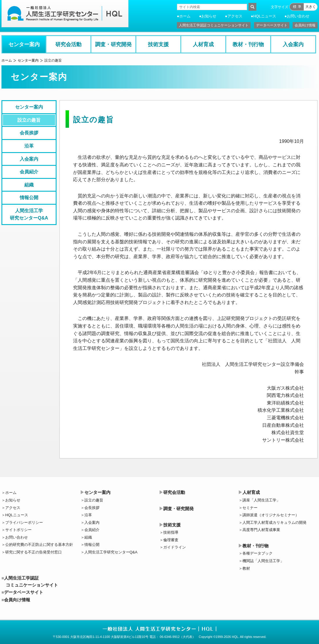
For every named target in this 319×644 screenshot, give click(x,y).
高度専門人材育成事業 (261, 530)
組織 (29, 185)
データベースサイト (272, 25)
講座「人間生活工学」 (261, 500)
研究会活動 (68, 44)
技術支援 (158, 44)
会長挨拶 (29, 133)
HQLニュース (265, 16)
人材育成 (203, 44)
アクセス (235, 16)
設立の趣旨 (29, 120)
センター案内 (24, 44)
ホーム (185, 16)
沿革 (29, 146)
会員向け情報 (305, 25)
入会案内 (293, 44)
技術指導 (171, 532)
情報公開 (29, 198)
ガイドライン (175, 547)
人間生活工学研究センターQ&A (29, 214)
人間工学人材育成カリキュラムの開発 (274, 522)
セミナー (250, 508)
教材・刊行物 (248, 44)
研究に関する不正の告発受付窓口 (33, 552)
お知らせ (209, 16)
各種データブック (258, 553)
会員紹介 (29, 172)
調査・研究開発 (113, 44)
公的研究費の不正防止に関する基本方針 (39, 545)
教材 (246, 568)
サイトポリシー (18, 530)
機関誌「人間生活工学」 (263, 561)
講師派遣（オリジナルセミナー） (271, 515)
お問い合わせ (298, 16)
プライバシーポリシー (24, 522)
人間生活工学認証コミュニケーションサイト (214, 25)
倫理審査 (171, 540)
